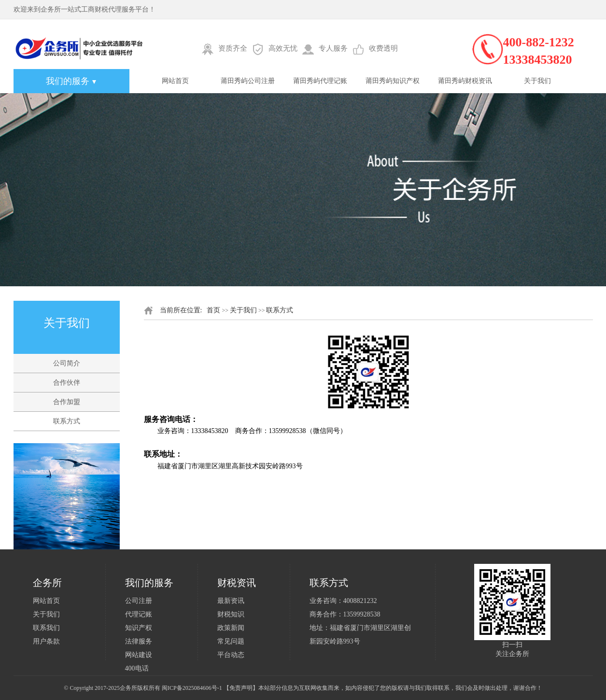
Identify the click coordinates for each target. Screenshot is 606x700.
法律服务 (139, 641)
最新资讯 (231, 601)
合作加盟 (67, 402)
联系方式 (67, 421)
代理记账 (139, 614)
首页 (213, 310)
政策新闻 (231, 628)
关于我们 (537, 81)
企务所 (128, 688)
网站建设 (139, 655)
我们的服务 (71, 81)
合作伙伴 (67, 383)
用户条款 (46, 641)
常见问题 (231, 641)
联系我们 (46, 628)
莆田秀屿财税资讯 (465, 81)
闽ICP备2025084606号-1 (192, 688)
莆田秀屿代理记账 (320, 81)
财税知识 (231, 614)
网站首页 (175, 81)
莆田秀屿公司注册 (248, 81)
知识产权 (139, 628)
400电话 (137, 668)
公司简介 (67, 363)
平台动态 (231, 655)
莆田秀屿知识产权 (393, 81)
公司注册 (139, 601)
